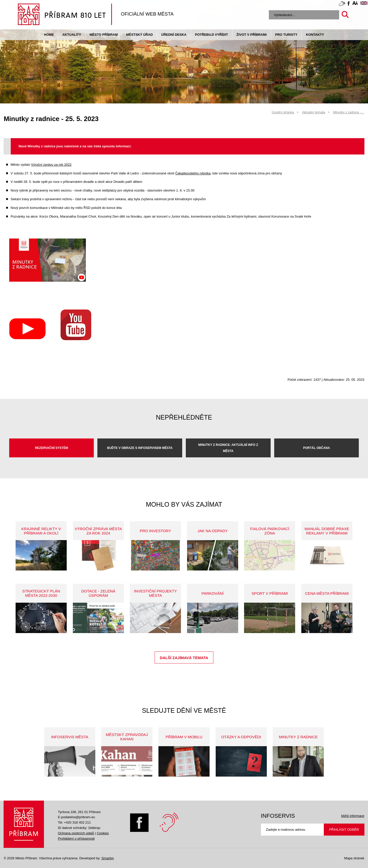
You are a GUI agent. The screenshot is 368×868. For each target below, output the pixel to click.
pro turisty (286, 35)
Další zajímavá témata (184, 658)
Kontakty (315, 35)
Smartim (108, 858)
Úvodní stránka (283, 112)
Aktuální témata (314, 112)
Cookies (103, 833)
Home (49, 35)
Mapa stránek (354, 858)
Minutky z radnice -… (349, 112)
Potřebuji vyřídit (211, 35)
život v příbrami (251, 35)
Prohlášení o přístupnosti (76, 839)
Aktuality (72, 35)
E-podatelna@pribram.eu (76, 817)
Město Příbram (104, 35)
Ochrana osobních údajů (76, 833)
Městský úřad (140, 35)
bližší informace (353, 816)
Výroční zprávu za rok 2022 (51, 165)
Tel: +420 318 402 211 (74, 822)
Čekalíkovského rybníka (193, 173)
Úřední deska (174, 35)
